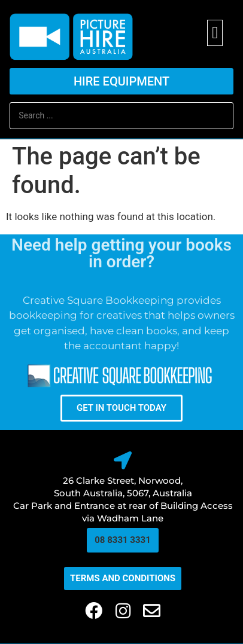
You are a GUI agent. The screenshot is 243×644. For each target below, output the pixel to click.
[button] (215, 33)
